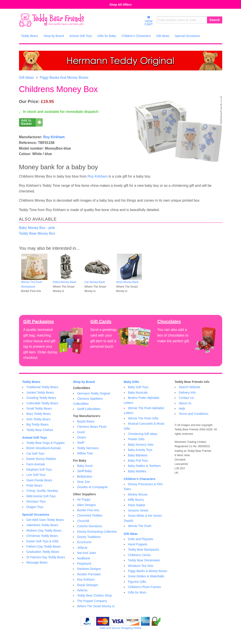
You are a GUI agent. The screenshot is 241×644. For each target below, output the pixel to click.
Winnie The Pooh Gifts (143, 418)
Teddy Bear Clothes (40, 430)
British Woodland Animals (44, 448)
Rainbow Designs (89, 569)
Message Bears (37, 562)
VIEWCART (149, 21)
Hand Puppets (138, 544)
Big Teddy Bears (38, 424)
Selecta (82, 590)
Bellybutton (85, 476)
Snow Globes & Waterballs (146, 576)
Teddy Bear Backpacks (144, 550)
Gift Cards (101, 321)
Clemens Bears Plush (92, 427)
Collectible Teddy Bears (42, 403)
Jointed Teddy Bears (40, 393)
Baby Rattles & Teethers (144, 466)
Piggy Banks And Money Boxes (64, 78)
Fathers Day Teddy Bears (44, 546)
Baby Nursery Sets (141, 445)
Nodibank (84, 558)
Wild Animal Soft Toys (41, 496)
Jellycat (82, 548)
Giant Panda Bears (39, 480)
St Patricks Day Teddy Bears (46, 557)
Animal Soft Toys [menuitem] (81, 36)
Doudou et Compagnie (92, 487)
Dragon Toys (35, 507)
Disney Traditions (89, 537)
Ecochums (84, 542)
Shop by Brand (84, 382)
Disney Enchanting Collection (97, 532)
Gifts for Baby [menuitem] (107, 36)
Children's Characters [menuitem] (136, 36)
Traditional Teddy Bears (42, 387)
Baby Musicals (138, 393)
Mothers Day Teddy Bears (44, 531)
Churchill (83, 521)
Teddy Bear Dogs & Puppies (46, 443)
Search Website (190, 387)
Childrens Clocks (140, 555)
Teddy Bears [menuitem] (30, 36)
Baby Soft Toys (138, 387)
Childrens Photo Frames (145, 587)
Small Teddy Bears (39, 408)
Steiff (81, 443)
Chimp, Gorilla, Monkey (42, 491)
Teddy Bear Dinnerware (144, 560)
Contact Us (186, 398)
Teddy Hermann (88, 448)
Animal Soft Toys (35, 438)
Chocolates (169, 321)
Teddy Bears (31, 382)
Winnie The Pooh (140, 526)
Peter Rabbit (137, 505)
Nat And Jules (87, 553)
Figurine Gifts (137, 582)
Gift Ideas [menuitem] (163, 36)
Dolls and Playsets (141, 539)
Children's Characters (140, 479)
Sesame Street (138, 510)
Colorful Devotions (90, 526)
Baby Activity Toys (140, 450)
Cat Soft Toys (36, 454)
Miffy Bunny (136, 500)
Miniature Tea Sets (141, 566)
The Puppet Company (92, 601)
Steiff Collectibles (89, 409)
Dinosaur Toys (36, 501)
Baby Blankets (138, 455)
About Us (185, 403)
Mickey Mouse (138, 494)
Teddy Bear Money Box (37, 233)
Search (215, 20)
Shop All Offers (120, 5)
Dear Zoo (83, 482)
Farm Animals (36, 464)
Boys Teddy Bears (39, 414)
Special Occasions (36, 515)
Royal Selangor (88, 585)
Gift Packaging (39, 321)
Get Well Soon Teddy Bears (45, 520)
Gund (81, 432)
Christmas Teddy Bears (42, 536)
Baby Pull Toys (138, 461)
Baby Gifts (132, 382)
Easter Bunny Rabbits (41, 459)
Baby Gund (85, 466)
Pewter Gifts (136, 439)
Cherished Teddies (90, 515)
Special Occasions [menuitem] (187, 36)
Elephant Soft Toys (39, 469)
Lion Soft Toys (36, 475)
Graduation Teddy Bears (43, 552)
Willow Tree (85, 453)
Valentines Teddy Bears (42, 525)
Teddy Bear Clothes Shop (94, 595)
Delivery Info (187, 393)
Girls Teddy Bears (38, 419)
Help (182, 408)
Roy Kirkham (54, 137)
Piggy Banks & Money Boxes (148, 571)
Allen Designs (87, 505)
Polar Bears (34, 485)
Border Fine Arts (88, 510)
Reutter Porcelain (89, 574)
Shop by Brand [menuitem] (54, 36)
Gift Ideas (26, 78)
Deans (81, 437)
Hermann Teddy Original (94, 393)
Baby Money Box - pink (37, 228)
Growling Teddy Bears (41, 398)
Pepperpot (84, 564)
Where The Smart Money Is (96, 606)
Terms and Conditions (193, 414)
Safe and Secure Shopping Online (120, 628)
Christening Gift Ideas (143, 434)
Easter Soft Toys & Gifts (43, 541)
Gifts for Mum (137, 592)
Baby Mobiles (137, 471)
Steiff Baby (84, 471)
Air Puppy (84, 499)
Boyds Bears (86, 421)
